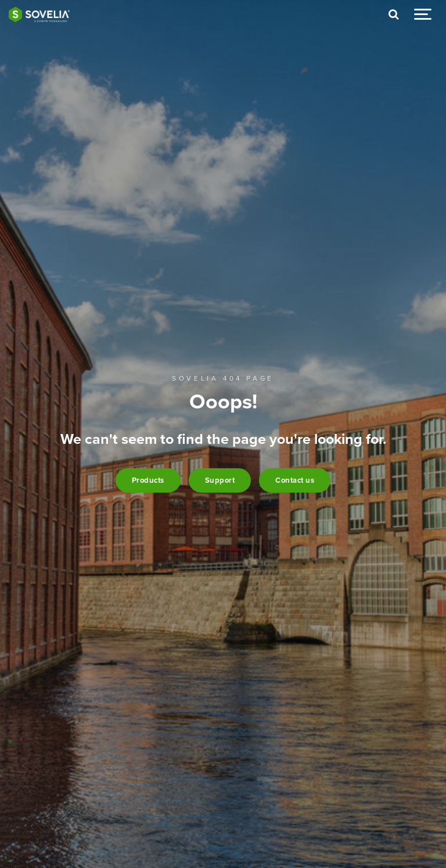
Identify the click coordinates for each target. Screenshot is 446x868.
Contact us (295, 480)
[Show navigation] (423, 15)
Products (148, 480)
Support (220, 480)
